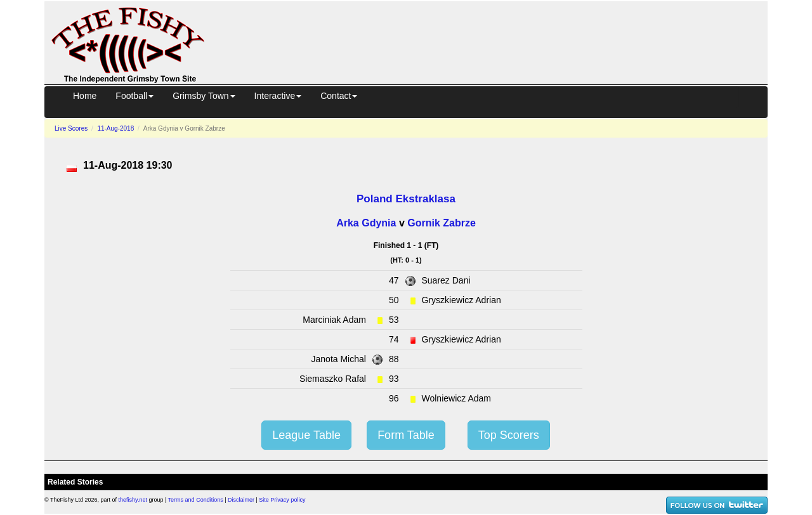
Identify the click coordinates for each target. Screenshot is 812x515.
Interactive (278, 96)
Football (134, 96)
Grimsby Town (204, 96)
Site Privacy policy (282, 500)
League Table (306, 435)
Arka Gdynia (366, 223)
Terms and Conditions (196, 500)
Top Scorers (509, 435)
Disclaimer (241, 500)
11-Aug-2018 (115, 128)
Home (85, 96)
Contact (339, 96)
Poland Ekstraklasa (406, 199)
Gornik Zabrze (442, 223)
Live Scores (71, 128)
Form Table (406, 435)
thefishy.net (133, 500)
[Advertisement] (497, 41)
